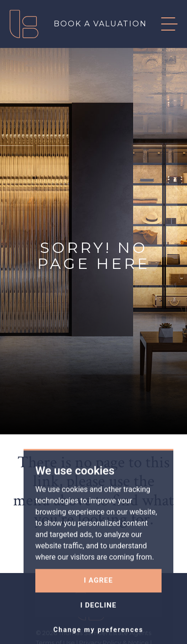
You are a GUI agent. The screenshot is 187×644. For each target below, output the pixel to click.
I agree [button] (98, 612)
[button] (162, 24)
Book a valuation (100, 24)
